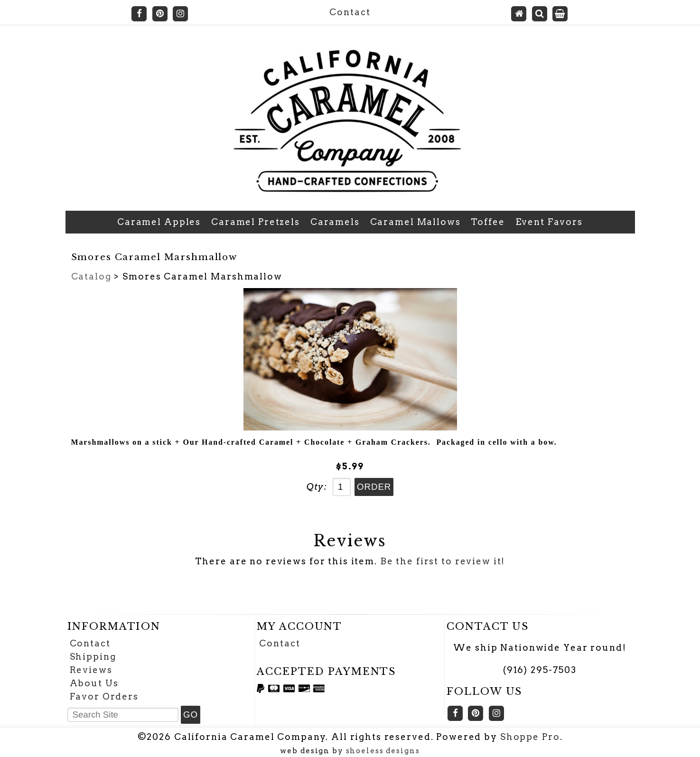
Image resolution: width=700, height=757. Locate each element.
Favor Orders (104, 696)
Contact (350, 12)
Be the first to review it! (443, 561)
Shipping (93, 657)
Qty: (317, 487)
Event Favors (549, 222)
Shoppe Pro (530, 737)
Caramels (335, 222)
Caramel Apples (159, 222)
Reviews (91, 670)
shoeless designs (383, 751)
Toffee (488, 222)
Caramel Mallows (415, 222)
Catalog (91, 276)
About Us (94, 683)
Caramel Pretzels (256, 222)
